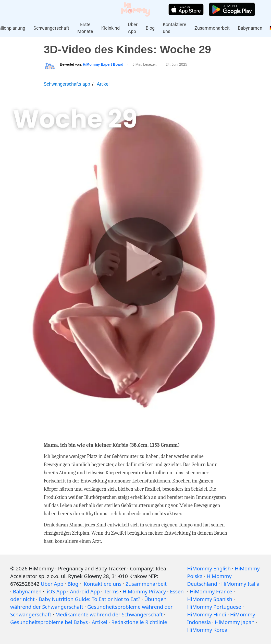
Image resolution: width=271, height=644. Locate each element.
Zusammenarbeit (212, 28)
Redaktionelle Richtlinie (139, 622)
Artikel (103, 84)
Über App (133, 28)
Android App (85, 591)
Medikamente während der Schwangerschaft (109, 614)
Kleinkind (110, 28)
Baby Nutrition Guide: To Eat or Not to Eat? (90, 599)
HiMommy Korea (207, 630)
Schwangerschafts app (67, 84)
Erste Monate (85, 28)
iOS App (56, 591)
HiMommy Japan (235, 622)
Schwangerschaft (51, 28)
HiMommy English (209, 568)
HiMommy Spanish (210, 599)
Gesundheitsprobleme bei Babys (49, 622)
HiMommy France (211, 591)
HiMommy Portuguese (214, 607)
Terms (111, 591)
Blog (150, 28)
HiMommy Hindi (207, 614)
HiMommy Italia (240, 584)
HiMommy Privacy (144, 591)
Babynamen (250, 28)
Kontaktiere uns (175, 28)
